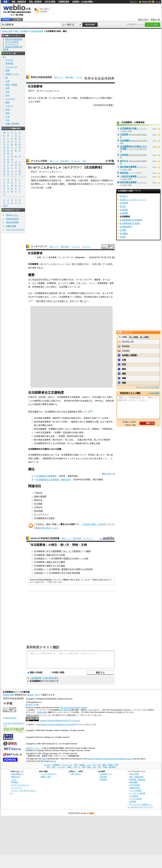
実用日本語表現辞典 (41, 77)
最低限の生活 (68, 569)
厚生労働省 (33, 412)
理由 (43, 177)
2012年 (97, 105)
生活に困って (45, 98)
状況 (74, 180)
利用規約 (15, 782)
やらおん (126, 346)
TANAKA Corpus (10, 718)
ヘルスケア (10, 99)
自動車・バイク (12, 74)
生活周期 (124, 203)
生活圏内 (124, 233)
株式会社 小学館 (32, 705)
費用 (63, 562)
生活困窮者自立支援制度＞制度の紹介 (54, 480)
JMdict (44, 759)
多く (69, 98)
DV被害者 (51, 283)
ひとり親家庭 (39, 283)
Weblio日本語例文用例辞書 (45, 538)
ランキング (76, 161)
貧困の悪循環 (40, 497)
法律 (86, 558)
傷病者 (97, 280)
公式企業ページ (106, 774)
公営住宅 (38, 507)
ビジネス (9, 60)
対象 (109, 98)
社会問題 (63, 287)
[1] (31, 300)
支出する (57, 562)
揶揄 (124, 383)
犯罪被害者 (37, 287)
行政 (45, 280)
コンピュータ (11, 67)
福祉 (48, 524)
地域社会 (95, 180)
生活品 (123, 206)
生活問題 (124, 210)
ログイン (134, 2)
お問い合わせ (76, 774)
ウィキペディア (39, 247)
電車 (8, 70)
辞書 (5, 2)
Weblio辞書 (42, 712)
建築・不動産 (11, 85)
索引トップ (59, 77)
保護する (51, 566)
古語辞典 (76, 2)
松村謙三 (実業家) (130, 355)
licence (53, 761)
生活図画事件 (126, 227)
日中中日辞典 (50, 2)
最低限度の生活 (75, 184)
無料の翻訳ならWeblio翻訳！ (45, 10)
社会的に (62, 177)
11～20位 (134, 337)
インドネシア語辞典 (137, 793)
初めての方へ (144, 19)
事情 (37, 184)
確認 (124, 373)
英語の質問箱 (12, 222)
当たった (67, 551)
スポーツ (9, 106)
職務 (88, 551)
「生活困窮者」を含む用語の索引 (44, 678)
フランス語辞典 (135, 790)
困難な (92, 177)
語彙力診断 (11, 226)
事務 (59, 551)
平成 (30, 397)
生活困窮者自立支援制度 (131, 220)
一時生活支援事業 (128, 176)
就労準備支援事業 (128, 182)
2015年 (42, 397)
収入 (30, 98)
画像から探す (46, 777)
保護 (66, 558)
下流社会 (38, 493)
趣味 (8, 102)
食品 (8, 113)
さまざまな (36, 177)
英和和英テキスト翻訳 (43, 647)
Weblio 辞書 (147, 2)
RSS (92, 813)
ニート (92, 283)
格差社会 (38, 500)
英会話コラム (12, 215)
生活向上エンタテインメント (133, 200)
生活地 (123, 237)
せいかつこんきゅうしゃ (48, 91)
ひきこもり (82, 283)
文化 (8, 92)
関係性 (106, 180)
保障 (78, 573)
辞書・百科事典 (21, 31)
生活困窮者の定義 (128, 128)
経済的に (56, 184)
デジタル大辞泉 (39, 161)
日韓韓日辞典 (64, 2)
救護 (55, 551)
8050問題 (39, 511)
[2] (91, 411)
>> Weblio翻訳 (153, 393)
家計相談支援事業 (128, 167)
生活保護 (38, 504)
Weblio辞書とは (17, 774)
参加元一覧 (155, 19)
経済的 (53, 177)
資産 (80, 264)
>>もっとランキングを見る (148, 387)
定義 (124, 360)
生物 (8, 109)
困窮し (63, 184)
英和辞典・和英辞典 (137, 780)
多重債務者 (102, 283)
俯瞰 (124, 378)
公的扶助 (88, 569)
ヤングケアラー (41, 515)
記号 (5, 206)
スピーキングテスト (15, 230)
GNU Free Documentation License (73, 708)
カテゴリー (86, 247)
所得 (74, 573)
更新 (111, 105)
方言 (8, 120)
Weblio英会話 (12, 219)
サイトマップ (17, 788)
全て (4, 57)
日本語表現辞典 (37, 31)
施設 (63, 566)
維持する (89, 184)
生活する (78, 177)
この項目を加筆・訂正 (91, 524)
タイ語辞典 (134, 796)
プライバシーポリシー (20, 785)
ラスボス (126, 351)
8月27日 (105, 105)
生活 (94, 264)
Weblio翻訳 (134, 782)
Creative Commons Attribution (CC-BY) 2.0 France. (60, 721)
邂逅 (124, 369)
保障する (80, 569)
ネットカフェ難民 (66, 283)
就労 (68, 180)
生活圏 (123, 230)
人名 (8, 117)
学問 (8, 88)
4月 (49, 397)
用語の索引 (70, 77)
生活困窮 (124, 213)
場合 (76, 98)
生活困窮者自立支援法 (47, 180)
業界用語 (9, 63)
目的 (76, 558)
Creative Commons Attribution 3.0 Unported (57, 725)
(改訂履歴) (64, 710)
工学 (8, 81)
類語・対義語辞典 (19, 2)
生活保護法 (85, 98)
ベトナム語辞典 (135, 799)
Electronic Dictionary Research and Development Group (110, 759)
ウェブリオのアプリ (49, 774)
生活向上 (124, 196)
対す (49, 551)
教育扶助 (124, 173)
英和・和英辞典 (35, 2)
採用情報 (103, 780)
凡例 (84, 161)
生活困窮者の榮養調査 (46, 476)
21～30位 (144, 337)
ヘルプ (158, 2)
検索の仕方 (16, 777)
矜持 (124, 364)
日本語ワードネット (34, 748)
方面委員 (76, 551)
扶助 (103, 98)
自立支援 (67, 412)
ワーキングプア (83, 280)
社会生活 (36, 280)
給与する (57, 555)
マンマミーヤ (128, 341)
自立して (70, 177)
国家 (49, 555)
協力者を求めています (48, 528)
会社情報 (103, 777)
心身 (80, 180)
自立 (70, 558)
